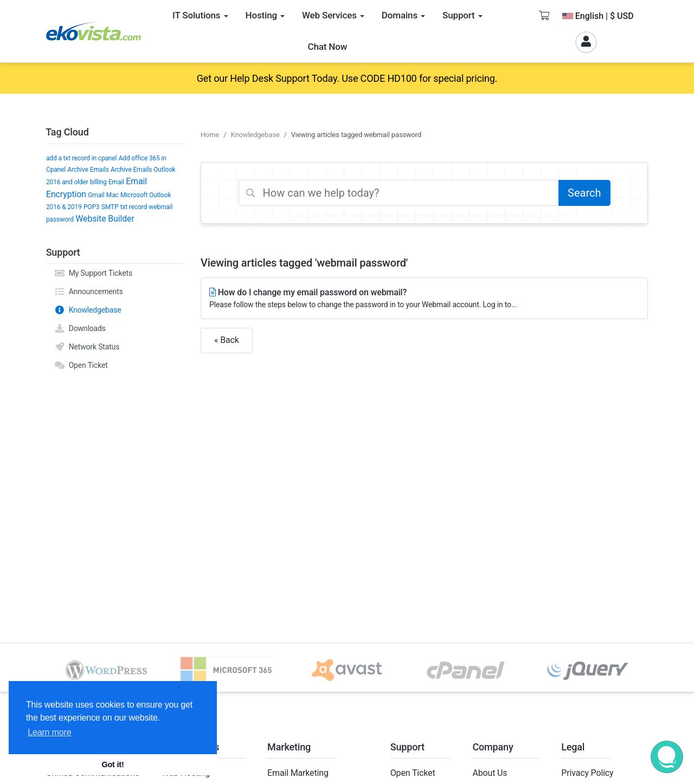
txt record (134, 207)
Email (116, 182)
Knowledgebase (88, 310)
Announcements (89, 291)
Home (210, 135)
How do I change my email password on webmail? (424, 299)
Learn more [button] (49, 732)
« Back (227, 340)
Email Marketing (298, 773)
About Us (490, 773)
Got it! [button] (113, 764)
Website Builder (105, 219)
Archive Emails (88, 170)
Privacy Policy (587, 773)
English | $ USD (598, 16)
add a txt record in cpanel (81, 158)
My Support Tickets (93, 273)
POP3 (92, 207)
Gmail (96, 195)
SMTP (110, 207)
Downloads (80, 328)
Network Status (87, 347)
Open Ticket (81, 365)
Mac (113, 195)
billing (98, 182)
